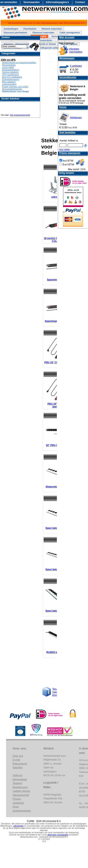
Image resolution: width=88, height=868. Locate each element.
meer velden (64, 149)
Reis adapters (9, 82)
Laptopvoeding (9, 84)
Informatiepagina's (58, 2)
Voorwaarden (31, 2)
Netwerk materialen (52, 29)
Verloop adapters (10, 72)
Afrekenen (76, 117)
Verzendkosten (68, 77)
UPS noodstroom (10, 75)
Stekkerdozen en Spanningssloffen (19, 62)
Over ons (18, 756)
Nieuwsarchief (21, 795)
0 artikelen (76, 66)
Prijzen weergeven (70, 153)
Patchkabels (30, 29)
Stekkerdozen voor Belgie (16, 91)
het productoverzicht (20, 115)
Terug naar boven (56, 692)
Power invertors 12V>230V (15, 87)
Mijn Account (67, 37)
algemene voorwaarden (58, 835)
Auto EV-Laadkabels (12, 77)
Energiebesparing (11, 79)
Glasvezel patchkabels (15, 33)
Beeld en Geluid (47, 44)
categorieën (18, 826)
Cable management (70, 33)
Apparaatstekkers (11, 70)
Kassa (63, 107)
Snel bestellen (67, 132)
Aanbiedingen (11, 29)
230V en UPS (8, 60)
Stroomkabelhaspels (12, 89)
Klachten (18, 767)
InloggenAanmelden (76, 50)
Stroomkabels (9, 65)
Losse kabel (8, 67)
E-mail (16, 760)
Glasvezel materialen (43, 33)
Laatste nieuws (21, 791)
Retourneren (20, 764)
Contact (80, 2)
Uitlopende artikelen (51, 48)
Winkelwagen (67, 58)
